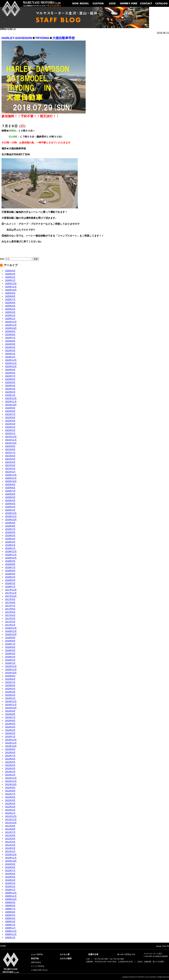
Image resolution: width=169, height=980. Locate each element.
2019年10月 (11, 520)
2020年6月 (10, 494)
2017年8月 (10, 602)
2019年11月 (11, 516)
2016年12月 (11, 628)
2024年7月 (10, 338)
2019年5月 (10, 535)
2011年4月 (10, 842)
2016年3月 (10, 657)
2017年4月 (10, 615)
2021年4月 (10, 462)
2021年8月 (10, 449)
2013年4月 (10, 765)
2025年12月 (11, 283)
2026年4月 (10, 271)
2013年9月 (10, 749)
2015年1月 (10, 698)
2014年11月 (11, 705)
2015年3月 (10, 692)
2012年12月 (11, 778)
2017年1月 (10, 625)
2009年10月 (11, 899)
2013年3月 (10, 768)
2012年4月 (10, 803)
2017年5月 (10, 612)
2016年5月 (10, 650)
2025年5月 (10, 306)
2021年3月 (10, 465)
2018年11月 (11, 555)
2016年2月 (10, 660)
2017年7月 (10, 606)
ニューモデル (37, 954)
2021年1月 (10, 472)
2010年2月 (10, 886)
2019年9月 (10, 523)
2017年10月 (11, 596)
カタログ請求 (66, 959)
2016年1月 (10, 663)
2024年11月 (11, 325)
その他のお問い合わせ (39, 970)
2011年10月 (11, 823)
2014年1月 (10, 736)
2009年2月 (10, 925)
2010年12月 (11, 855)
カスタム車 (65, 954)
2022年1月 (10, 433)
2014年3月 (10, 730)
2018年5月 (10, 574)
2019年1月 (10, 548)
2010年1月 (10, 890)
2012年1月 (10, 813)
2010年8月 (10, 867)
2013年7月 (10, 756)
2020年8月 (10, 488)
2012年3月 (10, 807)
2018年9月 (10, 561)
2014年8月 (10, 714)
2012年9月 (10, 788)
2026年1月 (10, 280)
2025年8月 (10, 296)
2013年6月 (10, 759)
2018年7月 (10, 567)
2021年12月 (11, 437)
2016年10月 (11, 634)
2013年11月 (11, 743)
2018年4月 (10, 577)
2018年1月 (10, 587)
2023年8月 (10, 373)
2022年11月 (11, 402)
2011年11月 (11, 819)
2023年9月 (10, 370)
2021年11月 (11, 440)
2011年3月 (10, 845)
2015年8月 (10, 679)
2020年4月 (10, 500)
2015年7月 (10, 682)
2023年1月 (10, 395)
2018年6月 (10, 571)
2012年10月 (11, 784)
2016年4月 (10, 654)
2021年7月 (10, 453)
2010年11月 (11, 858)
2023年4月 (10, 386)
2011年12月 (11, 816)
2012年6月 (10, 797)
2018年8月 (10, 564)
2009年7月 (10, 909)
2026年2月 (10, 277)
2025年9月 (10, 293)
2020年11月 (11, 478)
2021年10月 (11, 443)
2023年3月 (10, 389)
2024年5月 (10, 344)
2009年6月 (10, 912)
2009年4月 (10, 918)
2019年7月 (10, 529)
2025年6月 (10, 303)
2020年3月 (10, 504)
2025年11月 (11, 287)
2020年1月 (10, 510)
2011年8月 (10, 829)
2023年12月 (11, 360)
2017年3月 (10, 618)
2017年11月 (11, 593)
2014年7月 (10, 717)
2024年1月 (10, 357)
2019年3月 (10, 542)
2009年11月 (11, 896)
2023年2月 (10, 392)
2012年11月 (11, 781)
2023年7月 (10, 376)
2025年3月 (10, 312)
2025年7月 (10, 299)
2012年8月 (10, 791)
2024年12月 (11, 322)
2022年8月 (10, 411)
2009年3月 (10, 922)
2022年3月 (10, 427)
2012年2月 (10, 810)
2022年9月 (10, 408)
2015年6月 (10, 685)
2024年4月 (10, 347)
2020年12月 (11, 475)
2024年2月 (10, 354)
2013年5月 (10, 762)
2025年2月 (10, 315)
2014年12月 (11, 701)
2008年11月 (11, 934)
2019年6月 (10, 532)
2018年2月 (10, 583)
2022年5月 (10, 421)
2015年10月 (11, 673)
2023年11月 (11, 363)
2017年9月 (10, 599)
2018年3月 (10, 580)
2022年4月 (10, 424)
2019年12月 (11, 513)
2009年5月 (10, 915)
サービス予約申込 (38, 966)
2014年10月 (11, 708)
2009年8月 (10, 906)
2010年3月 (10, 883)
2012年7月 (10, 794)
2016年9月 (10, 638)
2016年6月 (10, 647)
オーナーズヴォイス (126, 954)
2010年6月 (10, 874)
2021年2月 (10, 469)
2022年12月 (11, 398)
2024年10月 (11, 328)
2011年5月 (10, 839)
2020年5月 (10, 497)
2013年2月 (10, 772)
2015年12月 (11, 666)
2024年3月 (10, 350)
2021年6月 (10, 456)
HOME (3, 946)
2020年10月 (11, 481)
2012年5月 (10, 800)
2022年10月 (11, 405)
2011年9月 (10, 826)
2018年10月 (11, 558)
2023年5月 (10, 382)
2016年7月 (10, 644)
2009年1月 (10, 928)
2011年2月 (10, 848)
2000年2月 (10, 937)
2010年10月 (11, 861)
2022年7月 (10, 414)
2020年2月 (10, 507)
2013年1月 (10, 775)
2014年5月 (10, 724)
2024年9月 (10, 331)
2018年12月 (11, 551)
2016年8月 (10, 641)
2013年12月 (11, 740)
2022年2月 (10, 430)
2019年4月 (10, 539)
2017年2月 (10, 622)
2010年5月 (10, 877)
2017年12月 (11, 590)
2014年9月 (10, 711)
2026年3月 (10, 274)
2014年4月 (10, 727)
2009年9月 (10, 902)
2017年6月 (10, 609)
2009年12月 (11, 893)
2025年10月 (11, 290)
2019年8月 (10, 526)
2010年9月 (10, 864)
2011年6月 (10, 835)
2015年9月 (10, 676)
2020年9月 (10, 484)
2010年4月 (10, 880)
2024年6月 (10, 341)
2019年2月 (10, 545)
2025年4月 (10, 309)
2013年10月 (11, 746)
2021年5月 (10, 459)
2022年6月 (10, 417)
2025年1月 (10, 319)
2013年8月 (10, 752)
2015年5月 (10, 689)
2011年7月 (10, 832)
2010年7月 (10, 870)
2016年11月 (11, 631)
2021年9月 (10, 446)
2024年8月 (10, 335)
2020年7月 (10, 491)
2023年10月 (11, 366)
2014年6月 (10, 721)
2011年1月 (10, 851)
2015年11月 (11, 669)
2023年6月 (10, 379)
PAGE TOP (163, 946)
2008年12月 (11, 931)
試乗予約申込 (36, 962)
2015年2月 (10, 695)
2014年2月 (10, 733)
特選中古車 (93, 954)
